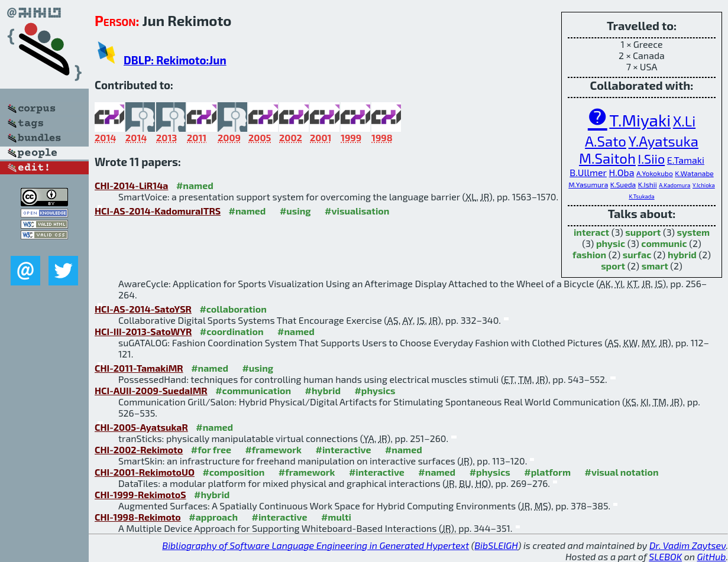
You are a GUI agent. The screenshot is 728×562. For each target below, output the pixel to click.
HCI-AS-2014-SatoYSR (143, 309)
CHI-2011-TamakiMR (139, 368)
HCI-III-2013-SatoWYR (143, 331)
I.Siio (651, 158)
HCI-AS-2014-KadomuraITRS (158, 211)
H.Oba (622, 172)
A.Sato (606, 141)
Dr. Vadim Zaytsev (687, 545)
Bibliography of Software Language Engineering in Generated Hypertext (316, 545)
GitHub (712, 556)
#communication (253, 390)
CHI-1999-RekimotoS (140, 494)
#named (195, 185)
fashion (589, 254)
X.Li (684, 121)
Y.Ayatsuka (664, 141)
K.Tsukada (641, 196)
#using (295, 211)
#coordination (232, 331)
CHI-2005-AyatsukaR (141, 427)
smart (655, 266)
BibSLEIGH (496, 545)
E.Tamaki (686, 160)
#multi (336, 517)
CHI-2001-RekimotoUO (145, 472)
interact (591, 232)
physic (611, 243)
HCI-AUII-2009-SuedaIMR (151, 390)
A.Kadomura (674, 185)
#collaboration (233, 309)
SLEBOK (665, 556)
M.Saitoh (607, 158)
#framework (273, 449)
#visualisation (357, 211)
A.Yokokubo (655, 173)
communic (664, 243)
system (694, 232)
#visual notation (621, 472)
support (643, 232)
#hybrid (323, 390)
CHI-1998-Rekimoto (138, 517)
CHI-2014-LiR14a (131, 185)
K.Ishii (648, 184)
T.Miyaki (640, 120)
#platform (547, 472)
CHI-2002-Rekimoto (139, 449)
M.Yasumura (588, 184)
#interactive (344, 449)
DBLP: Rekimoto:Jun (175, 60)
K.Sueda (623, 184)
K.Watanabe (694, 173)
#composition (233, 472)
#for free (211, 449)
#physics (375, 390)
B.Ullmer (588, 172)
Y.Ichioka (704, 185)
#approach (213, 517)
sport (613, 266)
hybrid (682, 254)
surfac (637, 254)
